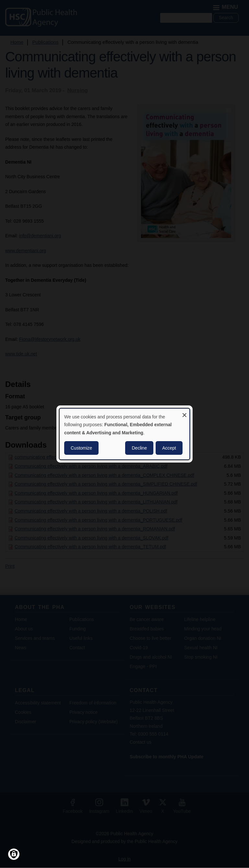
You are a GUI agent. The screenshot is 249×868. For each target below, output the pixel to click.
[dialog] (124, 434)
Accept (169, 448)
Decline (139, 448)
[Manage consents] (14, 854)
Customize (81, 448)
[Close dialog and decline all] (184, 413)
